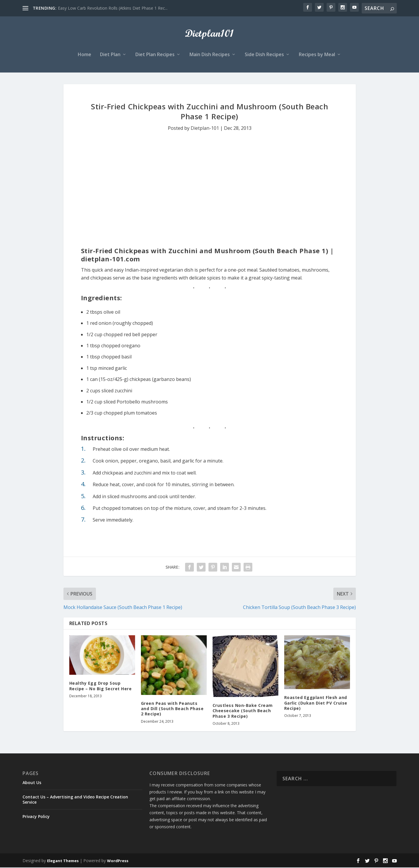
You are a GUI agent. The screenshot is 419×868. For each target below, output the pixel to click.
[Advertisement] (210, 177)
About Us (32, 783)
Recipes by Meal (317, 55)
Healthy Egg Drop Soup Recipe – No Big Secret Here (101, 686)
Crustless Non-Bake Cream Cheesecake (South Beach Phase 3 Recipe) (243, 711)
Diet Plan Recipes (155, 55)
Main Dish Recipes (210, 55)
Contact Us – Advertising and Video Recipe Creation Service (75, 800)
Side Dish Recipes (264, 55)
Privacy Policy (36, 817)
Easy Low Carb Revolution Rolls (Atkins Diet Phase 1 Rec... (113, 8)
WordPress (118, 861)
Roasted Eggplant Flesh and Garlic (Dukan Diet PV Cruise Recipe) (316, 704)
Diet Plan (110, 55)
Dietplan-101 (205, 129)
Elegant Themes (63, 861)
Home (85, 55)
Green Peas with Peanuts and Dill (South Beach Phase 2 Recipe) (172, 709)
